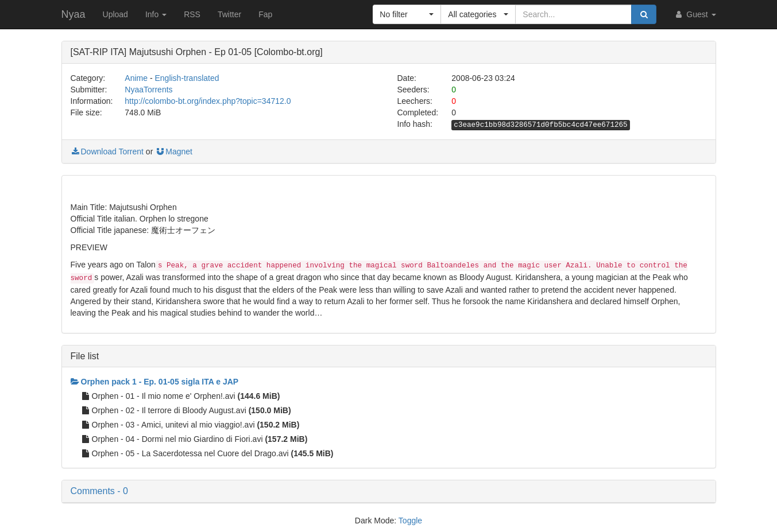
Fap (265, 14)
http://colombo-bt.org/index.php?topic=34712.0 (208, 101)
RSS (192, 14)
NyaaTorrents (148, 90)
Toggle (410, 521)
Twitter (229, 14)
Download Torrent (107, 152)
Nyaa (74, 14)
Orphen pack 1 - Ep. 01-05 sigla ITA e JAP (155, 382)
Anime (136, 78)
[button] (407, 14)
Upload (115, 14)
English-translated (187, 78)
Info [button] (156, 14)
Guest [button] (695, 14)
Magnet (174, 152)
